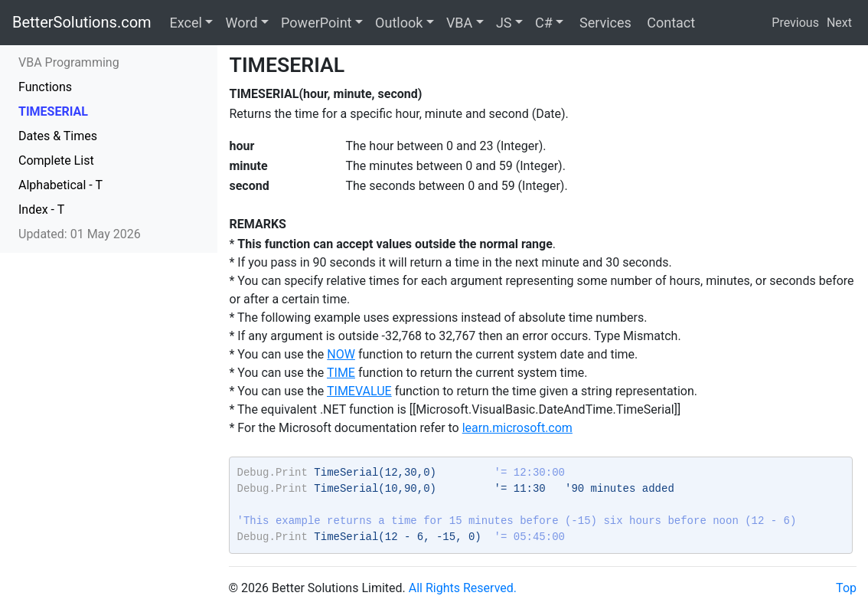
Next (839, 23)
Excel (186, 23)
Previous (795, 23)
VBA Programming (69, 62)
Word (241, 23)
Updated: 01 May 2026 (80, 234)
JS (504, 23)
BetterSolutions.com (82, 22)
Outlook (399, 23)
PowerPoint (316, 23)
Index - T (41, 210)
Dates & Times (58, 136)
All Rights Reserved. (463, 588)
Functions (45, 87)
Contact (669, 23)
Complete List (56, 160)
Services (603, 23)
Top (846, 588)
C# (544, 23)
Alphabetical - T (60, 185)
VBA (459, 23)
